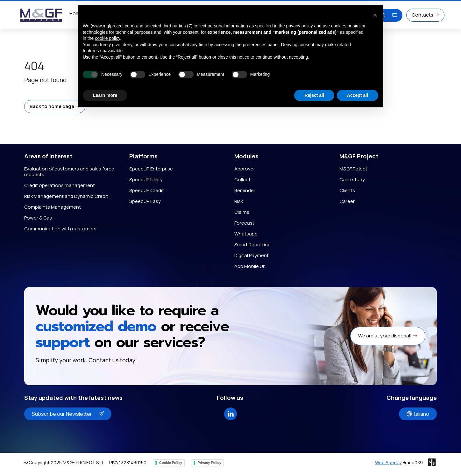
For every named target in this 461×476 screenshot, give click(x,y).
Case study (352, 180)
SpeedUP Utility (146, 180)
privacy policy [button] (300, 26)
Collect (242, 180)
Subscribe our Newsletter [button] (68, 414)
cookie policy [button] (107, 38)
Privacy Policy (209, 463)
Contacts (425, 15)
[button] (55, 107)
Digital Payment (252, 255)
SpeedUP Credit (147, 190)
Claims (242, 212)
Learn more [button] (105, 95)
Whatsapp (246, 234)
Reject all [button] (314, 95)
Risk (239, 201)
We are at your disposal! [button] (388, 336)
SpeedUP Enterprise (151, 169)
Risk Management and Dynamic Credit (66, 196)
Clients (347, 190)
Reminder (245, 190)
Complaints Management (53, 207)
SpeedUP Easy (145, 201)
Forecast (244, 223)
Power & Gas (38, 218)
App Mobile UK (250, 266)
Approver (245, 169)
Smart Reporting (252, 245)
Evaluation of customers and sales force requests (69, 172)
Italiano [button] (418, 414)
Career (347, 201)
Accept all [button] (358, 95)
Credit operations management (60, 185)
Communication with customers (60, 229)
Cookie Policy (171, 463)
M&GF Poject (353, 169)
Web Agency (388, 462)
